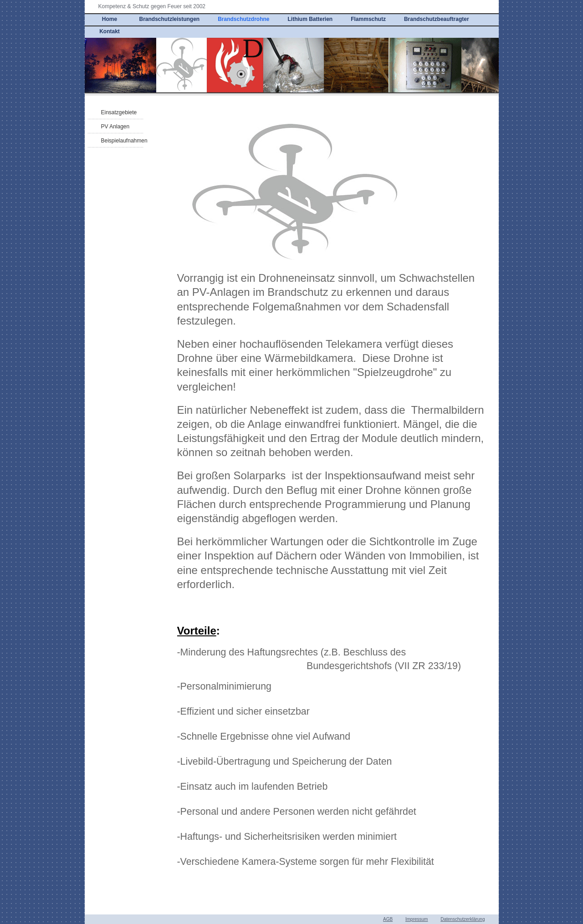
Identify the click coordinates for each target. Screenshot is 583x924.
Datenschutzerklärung (463, 919)
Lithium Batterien (310, 19)
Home (110, 19)
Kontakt (110, 31)
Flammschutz (368, 19)
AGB (388, 919)
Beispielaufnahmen (124, 141)
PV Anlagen (115, 127)
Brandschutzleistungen (170, 19)
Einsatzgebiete (119, 112)
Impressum (417, 919)
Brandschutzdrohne (243, 19)
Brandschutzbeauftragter (437, 19)
